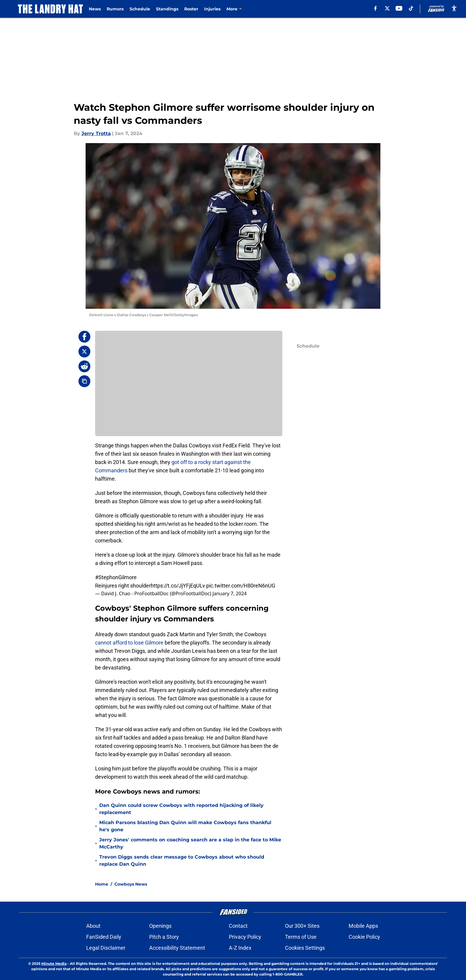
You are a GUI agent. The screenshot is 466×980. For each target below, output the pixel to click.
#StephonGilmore (116, 577)
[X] (387, 8)
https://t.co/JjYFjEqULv (178, 586)
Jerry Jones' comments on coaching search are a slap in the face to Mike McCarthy (190, 843)
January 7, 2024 (230, 593)
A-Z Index (240, 948)
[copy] (84, 381)
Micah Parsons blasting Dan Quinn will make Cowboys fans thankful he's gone (185, 826)
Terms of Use (301, 937)
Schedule (140, 9)
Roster (191, 9)
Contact (238, 926)
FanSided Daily (104, 937)
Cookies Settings (305, 948)
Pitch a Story (164, 937)
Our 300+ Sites (302, 926)
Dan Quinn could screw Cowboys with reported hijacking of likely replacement (181, 809)
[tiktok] (411, 8)
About (93, 926)
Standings (167, 9)
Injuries (212, 9)
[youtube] (399, 8)
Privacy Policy (245, 937)
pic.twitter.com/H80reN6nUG (241, 586)
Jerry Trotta (96, 133)
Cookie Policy (364, 937)
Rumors (115, 9)
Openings (160, 926)
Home (102, 884)
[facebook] (375, 8)
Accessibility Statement (177, 948)
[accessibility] (454, 8)
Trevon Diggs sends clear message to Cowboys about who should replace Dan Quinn (182, 861)
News (95, 9)
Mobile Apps (363, 926)
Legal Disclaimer (106, 948)
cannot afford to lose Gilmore (130, 643)
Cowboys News (131, 884)
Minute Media (54, 964)
